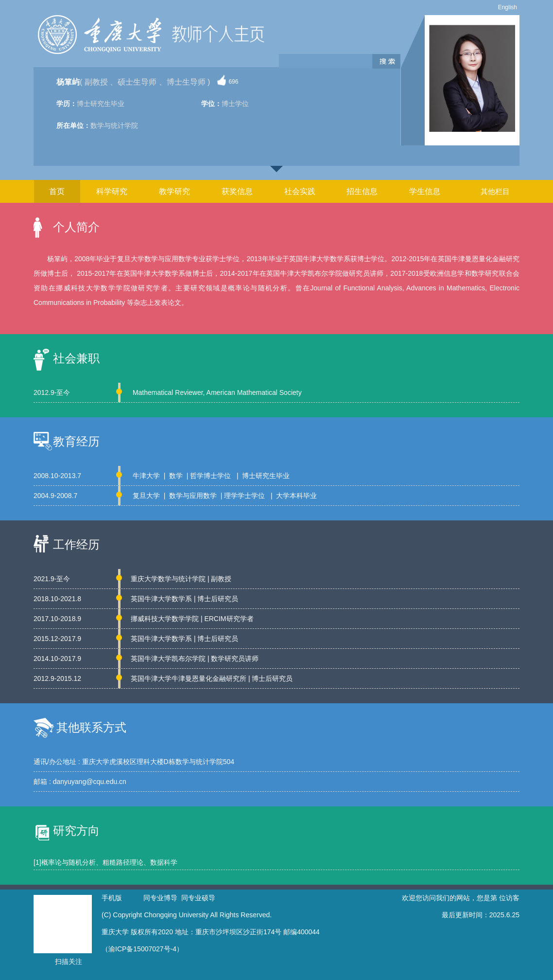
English (508, 7)
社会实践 (300, 191)
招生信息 (362, 191)
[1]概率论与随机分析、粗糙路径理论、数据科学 (105, 862)
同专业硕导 (198, 898)
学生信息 (425, 191)
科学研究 (112, 191)
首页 (57, 191)
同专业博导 (160, 898)
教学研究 (174, 191)
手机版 (112, 898)
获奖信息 (237, 191)
